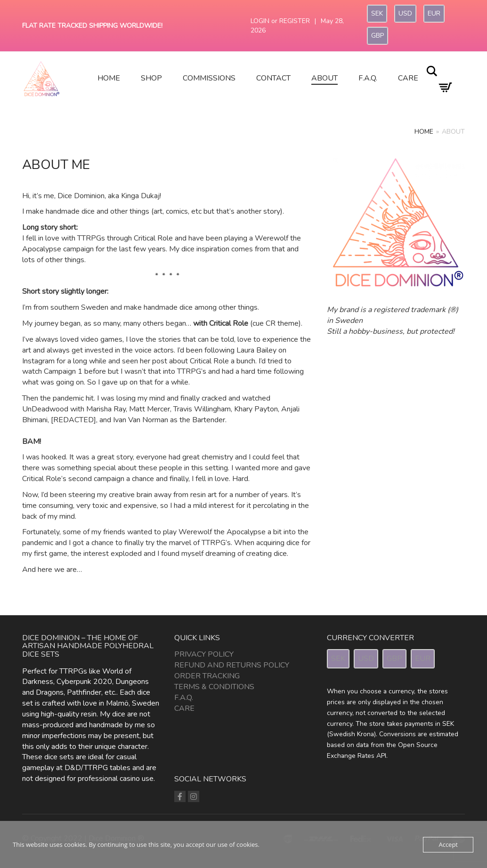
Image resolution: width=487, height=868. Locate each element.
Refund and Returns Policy (232, 665)
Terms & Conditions (214, 687)
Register (295, 21)
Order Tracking (207, 676)
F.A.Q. (368, 78)
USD (405, 13)
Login (260, 21)
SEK (377, 13)
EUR (434, 13)
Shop (151, 78)
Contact (273, 78)
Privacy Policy (204, 654)
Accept (448, 844)
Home (109, 78)
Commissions (209, 78)
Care (408, 78)
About (325, 78)
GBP (377, 36)
